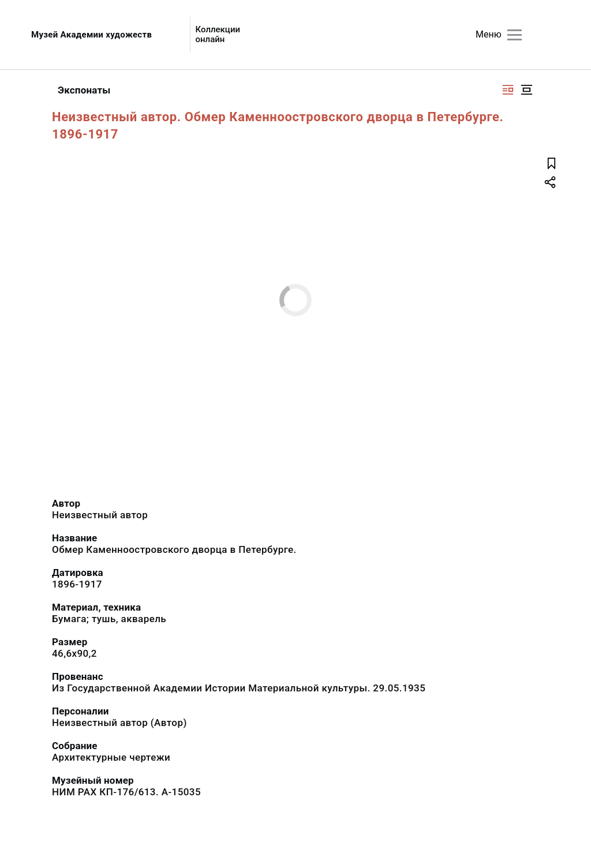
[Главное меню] (515, 35)
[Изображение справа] (508, 90)
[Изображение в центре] (526, 90)
